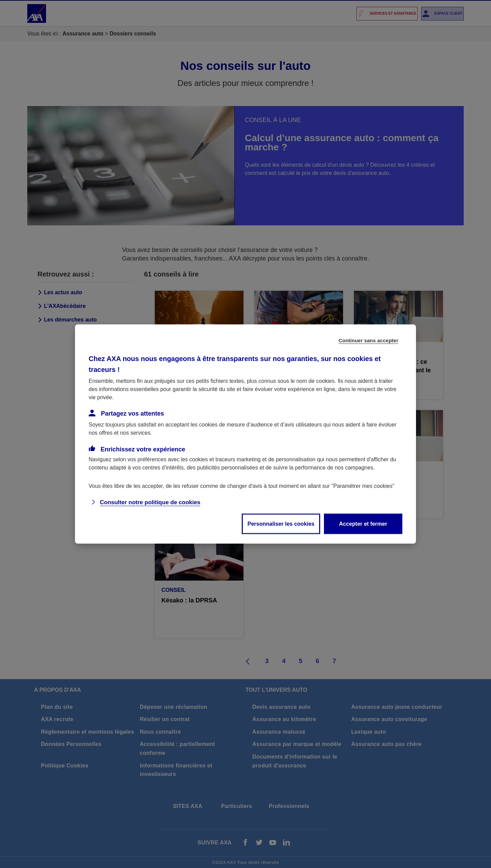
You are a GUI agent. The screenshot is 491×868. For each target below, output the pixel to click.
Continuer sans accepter (368, 340)
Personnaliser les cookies (281, 524)
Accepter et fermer (363, 524)
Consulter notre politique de (150, 502)
